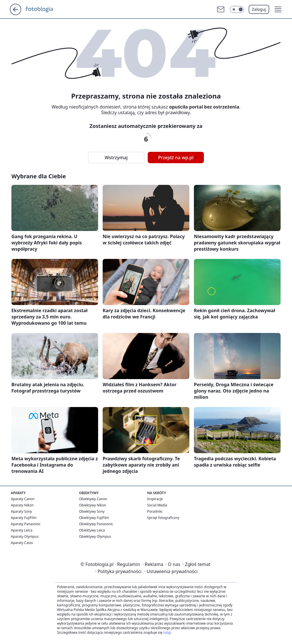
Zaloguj (259, 9)
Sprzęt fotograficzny (163, 518)
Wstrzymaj (116, 158)
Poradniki (155, 511)
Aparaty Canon (23, 499)
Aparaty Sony (21, 511)
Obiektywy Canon (93, 499)
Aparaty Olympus (25, 536)
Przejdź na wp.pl (176, 158)
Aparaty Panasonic (26, 524)
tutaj (167, 632)
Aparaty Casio (22, 543)
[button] (278, 9)
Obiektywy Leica (92, 530)
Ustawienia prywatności (171, 571)
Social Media (157, 505)
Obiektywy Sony (92, 511)
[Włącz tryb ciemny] (237, 9)
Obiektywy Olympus (95, 536)
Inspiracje (155, 499)
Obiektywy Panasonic (96, 524)
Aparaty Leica (22, 530)
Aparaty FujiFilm (24, 518)
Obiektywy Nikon (93, 505)
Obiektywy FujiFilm (94, 518)
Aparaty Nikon (22, 505)
